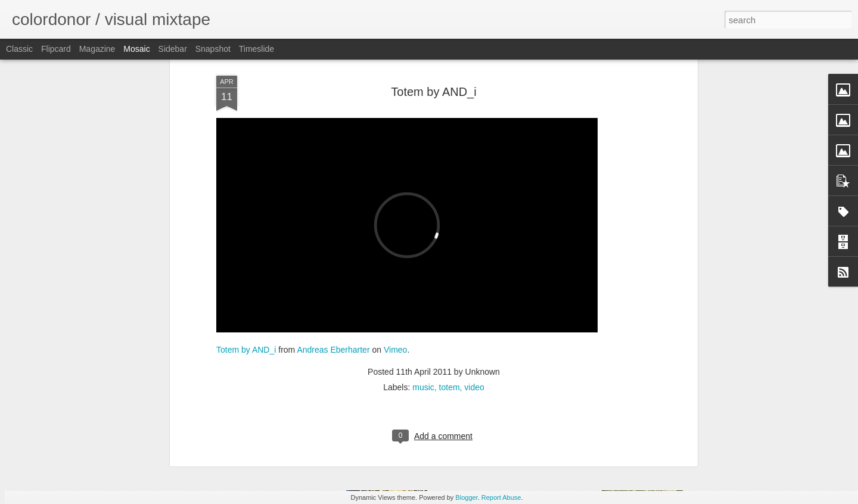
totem (450, 315)
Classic (19, 49)
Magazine (97, 49)
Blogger (466, 497)
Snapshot (213, 49)
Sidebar (173, 49)
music (423, 315)
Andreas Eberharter (333, 276)
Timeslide (257, 49)
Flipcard (56, 49)
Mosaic (136, 49)
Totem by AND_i (246, 276)
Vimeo (395, 276)
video (474, 315)
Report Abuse (501, 497)
